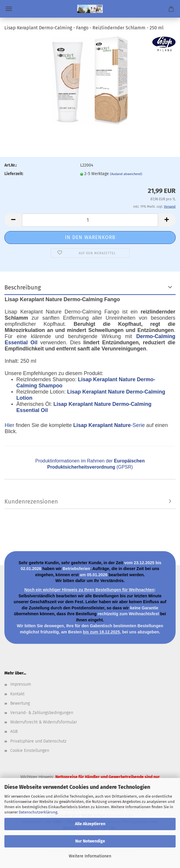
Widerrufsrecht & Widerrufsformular (44, 722)
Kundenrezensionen (31, 501)
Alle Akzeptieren (90, 824)
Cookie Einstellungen (30, 751)
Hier (10, 425)
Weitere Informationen (90, 856)
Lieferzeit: (14, 174)
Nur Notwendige (90, 841)
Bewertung (20, 703)
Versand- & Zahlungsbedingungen (42, 713)
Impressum (21, 684)
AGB (14, 731)
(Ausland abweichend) (126, 174)
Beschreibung (23, 287)
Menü (9, 9)
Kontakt (17, 694)
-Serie (109, 425)
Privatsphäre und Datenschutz (38, 741)
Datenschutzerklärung (38, 812)
